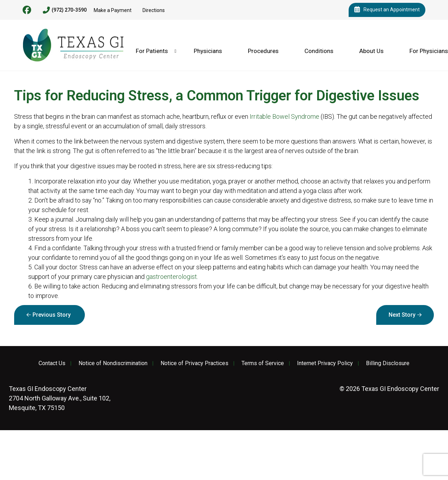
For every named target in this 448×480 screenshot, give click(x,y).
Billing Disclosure (388, 363)
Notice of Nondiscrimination (113, 363)
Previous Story (52, 315)
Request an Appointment (387, 10)
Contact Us (52, 363)
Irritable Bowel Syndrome (284, 116)
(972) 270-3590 (65, 10)
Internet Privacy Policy (325, 363)
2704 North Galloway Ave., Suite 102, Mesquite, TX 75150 (60, 398)
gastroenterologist (171, 277)
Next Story (402, 315)
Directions (154, 10)
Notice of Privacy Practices (194, 363)
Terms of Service (263, 363)
